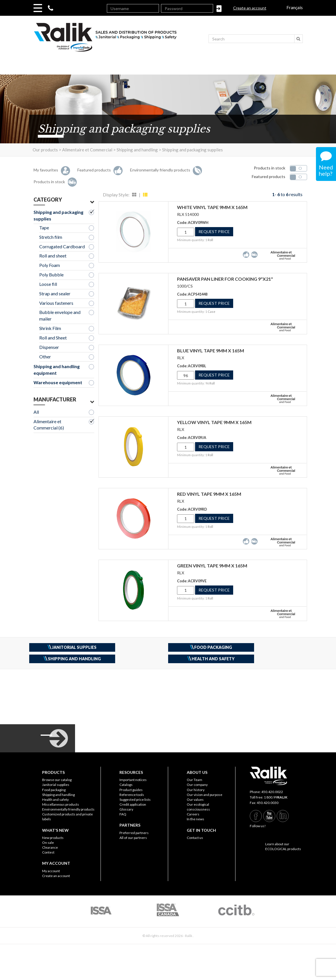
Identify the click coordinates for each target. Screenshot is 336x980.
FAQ (123, 814)
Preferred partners (134, 833)
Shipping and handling (58, 795)
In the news (195, 819)
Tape (44, 228)
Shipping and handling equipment (57, 370)
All (36, 412)
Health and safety (55, 800)
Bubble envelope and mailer (60, 315)
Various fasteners (56, 303)
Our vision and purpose (205, 795)
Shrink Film (50, 328)
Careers (193, 814)
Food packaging (54, 790)
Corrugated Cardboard (62, 246)
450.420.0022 (272, 792)
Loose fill (48, 284)
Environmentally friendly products (68, 809)
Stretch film (51, 237)
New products (53, 838)
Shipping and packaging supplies (58, 215)
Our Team (194, 780)
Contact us (195, 838)
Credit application (133, 804)
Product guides (131, 790)
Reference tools (132, 795)
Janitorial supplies (56, 785)
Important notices (133, 780)
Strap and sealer (55, 293)
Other (45, 357)
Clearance (50, 847)
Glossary (126, 809)
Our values (195, 800)
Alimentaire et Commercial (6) (49, 425)
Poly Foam (50, 265)
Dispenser (49, 347)
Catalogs (126, 785)
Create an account (250, 8)
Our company (197, 785)
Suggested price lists (135, 800)
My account (51, 871)
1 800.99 (276, 797)
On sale (48, 843)
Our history (196, 790)
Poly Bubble (51, 275)
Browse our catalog (57, 780)
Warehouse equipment (58, 382)
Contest (48, 852)
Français (295, 7)
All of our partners (133, 838)
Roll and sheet (53, 256)
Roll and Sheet (53, 338)
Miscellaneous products (61, 804)
